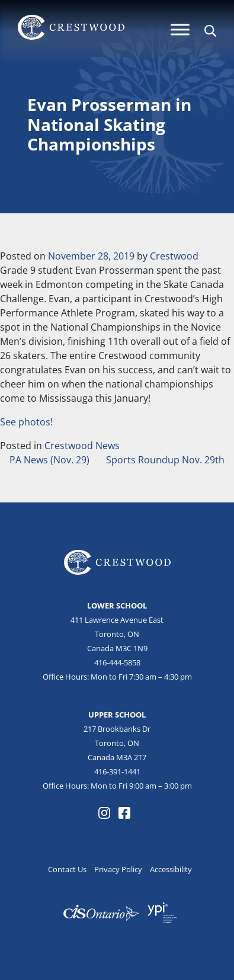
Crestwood (174, 256)
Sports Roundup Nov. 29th (166, 460)
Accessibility (171, 869)
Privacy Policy (118, 869)
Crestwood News (82, 446)
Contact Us (67, 869)
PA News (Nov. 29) (48, 460)
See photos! (26, 422)
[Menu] (180, 29)
